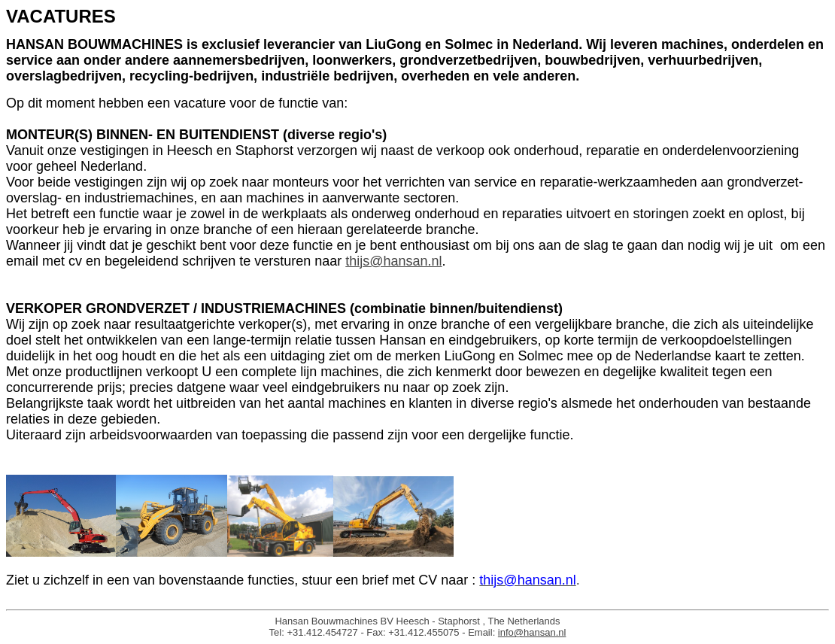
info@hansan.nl (532, 632)
